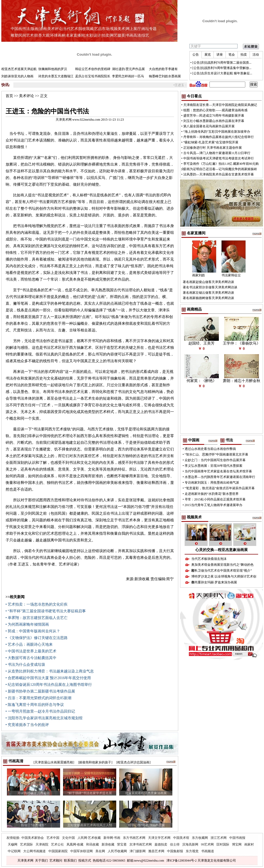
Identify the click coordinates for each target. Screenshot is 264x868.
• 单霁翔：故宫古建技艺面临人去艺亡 (37, 618)
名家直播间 (75, 35)
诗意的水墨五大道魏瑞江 (56, 76)
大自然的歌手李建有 (163, 69)
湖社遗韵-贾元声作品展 (129, 69)
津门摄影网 (138, 851)
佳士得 (175, 844)
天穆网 (13, 844)
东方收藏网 (200, 838)
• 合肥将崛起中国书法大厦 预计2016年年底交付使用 (48, 678)
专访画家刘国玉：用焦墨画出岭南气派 (212, 483)
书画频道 (208, 851)
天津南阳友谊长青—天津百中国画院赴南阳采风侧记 (220, 105)
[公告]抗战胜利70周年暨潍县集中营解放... (222, 68)
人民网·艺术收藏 (89, 838)
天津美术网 (25, 861)
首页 (9, 96)
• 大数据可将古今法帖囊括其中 (31, 658)
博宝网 (237, 844)
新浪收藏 (108, 844)
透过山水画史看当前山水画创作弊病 (210, 449)
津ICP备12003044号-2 (182, 861)
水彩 (89, 35)
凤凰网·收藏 (75, 844)
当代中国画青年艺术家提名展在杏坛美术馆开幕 (218, 471)
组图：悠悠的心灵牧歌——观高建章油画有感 (215, 110)
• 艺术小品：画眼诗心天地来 (29, 645)
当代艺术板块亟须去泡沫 (209, 559)
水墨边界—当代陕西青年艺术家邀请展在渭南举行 (220, 477)
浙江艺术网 (219, 838)
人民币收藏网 (117, 851)
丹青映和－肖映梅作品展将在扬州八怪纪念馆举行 (219, 137)
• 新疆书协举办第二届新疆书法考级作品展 (40, 691)
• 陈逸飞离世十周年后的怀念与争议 (35, 705)
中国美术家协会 (33, 838)
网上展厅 (133, 29)
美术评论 (55, 29)
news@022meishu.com (149, 861)
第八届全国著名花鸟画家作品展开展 (209, 126)
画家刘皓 (199, 275)
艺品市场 (102, 29)
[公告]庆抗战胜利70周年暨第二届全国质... (222, 63)
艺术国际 (26, 844)
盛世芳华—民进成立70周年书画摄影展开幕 (214, 116)
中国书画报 (237, 838)
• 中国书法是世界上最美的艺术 (31, 651)
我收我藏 (86, 29)
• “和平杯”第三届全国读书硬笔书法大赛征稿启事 (46, 611)
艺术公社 (57, 844)
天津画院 (42, 844)
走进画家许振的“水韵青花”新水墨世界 (212, 494)
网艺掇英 (118, 35)
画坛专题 (149, 29)
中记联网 (14, 851)
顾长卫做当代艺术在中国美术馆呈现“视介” (222, 571)
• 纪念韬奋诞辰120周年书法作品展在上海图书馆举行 (49, 685)
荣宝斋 (122, 844)
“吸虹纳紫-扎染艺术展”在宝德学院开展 (211, 142)
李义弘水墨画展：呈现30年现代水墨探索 (213, 466)
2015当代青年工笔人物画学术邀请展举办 (213, 505)
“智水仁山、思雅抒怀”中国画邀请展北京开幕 (217, 454)
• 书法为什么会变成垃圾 (25, 665)
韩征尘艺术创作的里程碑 (93, 69)
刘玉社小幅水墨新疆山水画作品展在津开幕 (214, 121)
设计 (97, 35)
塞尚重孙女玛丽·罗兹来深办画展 (214, 582)
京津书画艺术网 (141, 844)
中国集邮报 (175, 851)
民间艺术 (26, 35)
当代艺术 (71, 29)
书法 (26, 29)
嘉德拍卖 (161, 844)
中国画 (16, 29)
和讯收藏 (92, 844)
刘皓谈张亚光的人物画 (17, 76)
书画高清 (133, 35)
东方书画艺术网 (134, 838)
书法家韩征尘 (231, 275)
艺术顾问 (56, 861)
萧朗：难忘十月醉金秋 (242, 381)
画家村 (249, 844)
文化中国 (68, 838)
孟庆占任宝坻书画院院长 (93, 76)
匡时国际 (223, 844)
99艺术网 (207, 844)
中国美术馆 (181, 838)
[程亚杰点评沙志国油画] (134, 762)
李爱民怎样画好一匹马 (128, 76)
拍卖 (106, 35)
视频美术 (118, 29)
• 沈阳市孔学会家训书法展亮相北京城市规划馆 (44, 718)
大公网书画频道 (34, 851)
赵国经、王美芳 (201, 343)
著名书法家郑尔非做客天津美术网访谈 (210, 287)
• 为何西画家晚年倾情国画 (27, 624)
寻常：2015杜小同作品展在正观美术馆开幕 (215, 499)
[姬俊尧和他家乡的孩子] (95, 762)
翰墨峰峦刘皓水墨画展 (165, 76)
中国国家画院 (58, 851)
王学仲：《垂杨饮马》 (242, 343)
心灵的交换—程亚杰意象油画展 (222, 550)
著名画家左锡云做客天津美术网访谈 (208, 293)
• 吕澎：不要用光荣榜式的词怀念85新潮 (38, 698)
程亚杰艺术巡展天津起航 (19, 69)
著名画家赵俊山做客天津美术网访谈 (208, 282)
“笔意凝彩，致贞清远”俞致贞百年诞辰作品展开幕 (220, 488)
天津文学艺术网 (159, 838)
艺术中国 (53, 838)
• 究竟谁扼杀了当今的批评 (27, 725)
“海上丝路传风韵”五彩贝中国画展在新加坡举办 (217, 132)
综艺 (145, 35)
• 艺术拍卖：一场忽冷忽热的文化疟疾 (37, 604)
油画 (43, 29)
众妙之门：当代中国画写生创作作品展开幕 (215, 460)
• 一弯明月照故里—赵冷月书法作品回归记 (40, 711)
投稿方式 (85, 861)
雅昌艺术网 (156, 851)
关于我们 (41, 861)
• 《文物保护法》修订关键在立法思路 (37, 638)
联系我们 (70, 861)
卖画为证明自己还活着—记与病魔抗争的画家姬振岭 (220, 169)
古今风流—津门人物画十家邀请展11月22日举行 (217, 153)
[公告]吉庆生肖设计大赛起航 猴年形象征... (222, 73)
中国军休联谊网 (81, 851)
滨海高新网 (190, 844)
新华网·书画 (112, 838)
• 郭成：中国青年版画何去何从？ (33, 631)
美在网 (100, 851)
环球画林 (58, 35)
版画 (34, 29)
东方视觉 (192, 851)
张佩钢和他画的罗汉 (53, 69)
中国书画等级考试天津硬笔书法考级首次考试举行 (219, 158)
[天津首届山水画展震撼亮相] (54, 762)
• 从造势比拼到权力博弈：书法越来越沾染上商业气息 (50, 671)
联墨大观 (42, 35)
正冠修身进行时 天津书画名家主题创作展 (213, 148)
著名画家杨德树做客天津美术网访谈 (208, 298)
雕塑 (14, 35)
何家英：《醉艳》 (201, 381)
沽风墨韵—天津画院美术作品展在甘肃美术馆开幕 (219, 174)
